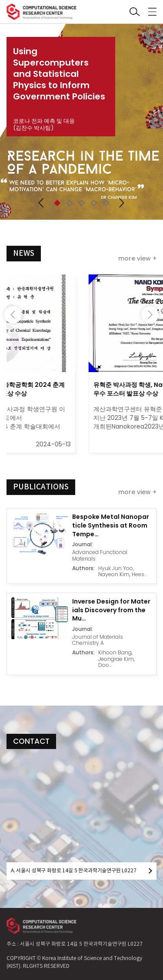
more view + (137, 258)
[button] (41, 203)
